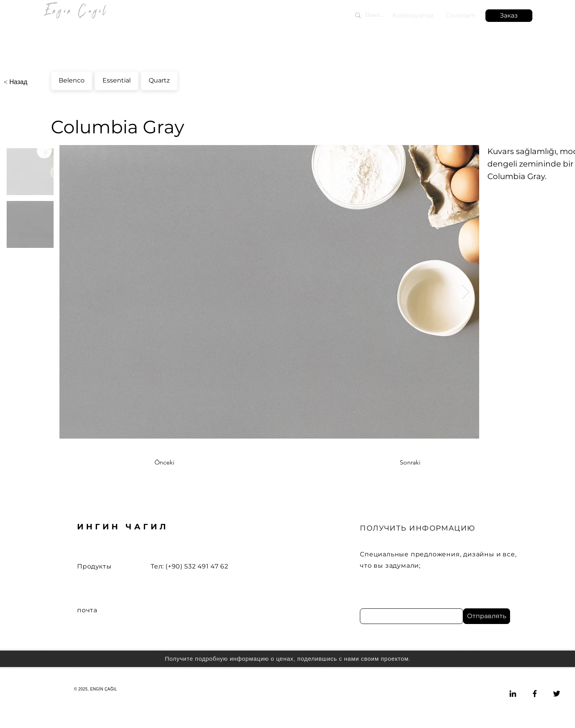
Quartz (159, 79)
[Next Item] (466, 292)
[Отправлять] (487, 616)
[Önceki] (180, 463)
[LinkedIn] (513, 694)
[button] (509, 16)
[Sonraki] (401, 463)
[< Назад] (29, 82)
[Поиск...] (389, 15)
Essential (116, 79)
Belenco (71, 79)
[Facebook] (535, 694)
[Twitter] (557, 694)
